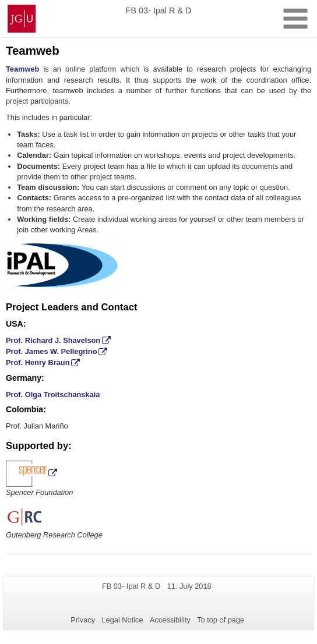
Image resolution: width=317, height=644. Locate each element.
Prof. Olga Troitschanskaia (53, 394)
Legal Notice (122, 620)
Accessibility (170, 620)
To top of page (221, 620)
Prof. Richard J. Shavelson (53, 340)
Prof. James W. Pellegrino (51, 351)
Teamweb (22, 69)
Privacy (83, 620)
